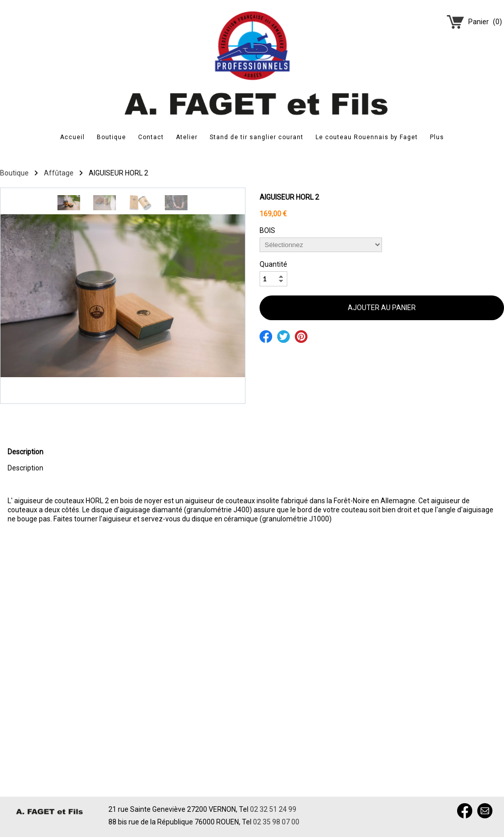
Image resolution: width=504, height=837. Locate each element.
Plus (437, 137)
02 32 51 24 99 (273, 809)
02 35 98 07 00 (276, 822)
